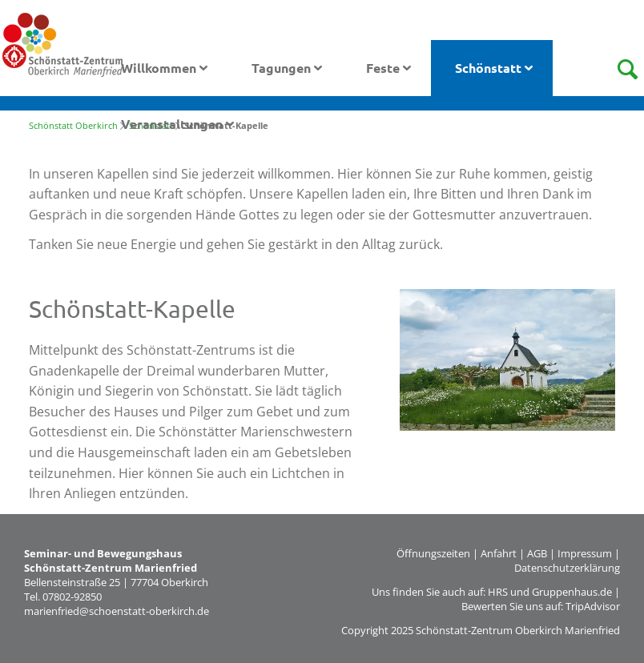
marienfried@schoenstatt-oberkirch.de (117, 611)
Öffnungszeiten (433, 553)
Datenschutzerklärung (567, 568)
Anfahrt (499, 553)
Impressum (585, 553)
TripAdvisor (593, 606)
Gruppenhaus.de (572, 592)
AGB (537, 553)
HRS (498, 592)
